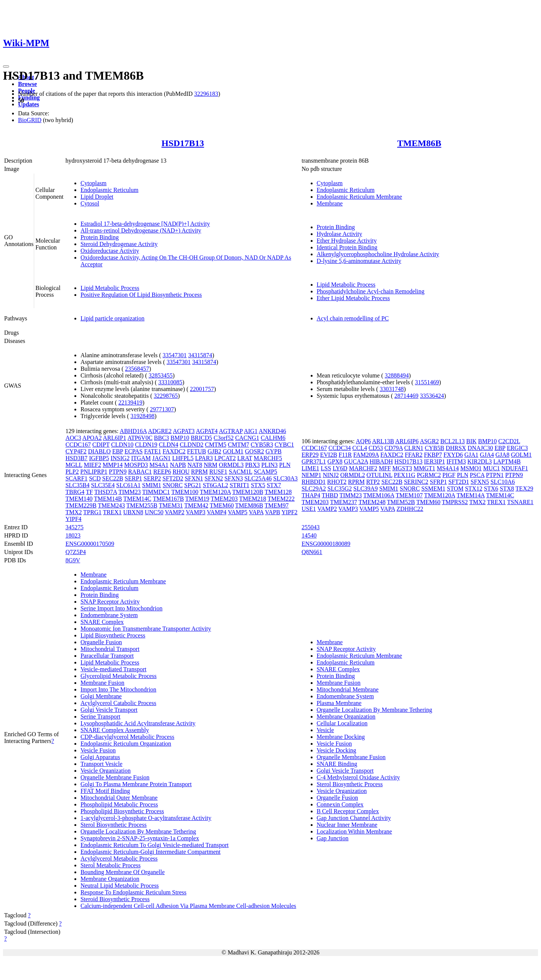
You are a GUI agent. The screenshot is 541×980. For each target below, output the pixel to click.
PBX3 (252, 465)
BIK (471, 441)
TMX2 (74, 512)
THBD (330, 495)
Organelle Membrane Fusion (115, 777)
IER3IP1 (435, 461)
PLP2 (72, 472)
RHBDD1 (314, 482)
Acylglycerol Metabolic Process (119, 858)
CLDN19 (146, 445)
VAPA (256, 512)
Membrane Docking (341, 737)
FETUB (197, 451)
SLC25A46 (258, 478)
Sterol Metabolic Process (110, 865)
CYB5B (435, 448)
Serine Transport (100, 717)
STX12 (474, 488)
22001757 (202, 389)
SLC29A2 (314, 488)
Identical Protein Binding (347, 247)
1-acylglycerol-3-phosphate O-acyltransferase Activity (146, 818)
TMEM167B (168, 499)
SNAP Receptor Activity (110, 602)
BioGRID (30, 120)
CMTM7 (238, 445)
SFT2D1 (459, 482)
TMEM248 (372, 502)
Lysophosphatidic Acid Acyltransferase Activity (138, 723)
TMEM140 (79, 499)
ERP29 (310, 455)
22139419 (130, 402)
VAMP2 (175, 512)
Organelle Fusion (101, 642)
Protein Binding (100, 237)
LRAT (245, 458)
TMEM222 (281, 499)
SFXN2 (214, 478)
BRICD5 (202, 438)
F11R (345, 455)
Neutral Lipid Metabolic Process (119, 886)
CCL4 (360, 448)
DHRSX (456, 448)
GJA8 (502, 455)
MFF (385, 468)
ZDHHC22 (410, 509)
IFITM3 (456, 461)
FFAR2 (414, 455)
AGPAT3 (184, 431)
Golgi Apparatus (100, 757)
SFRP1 (438, 482)
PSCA (477, 475)
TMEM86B (419, 143)
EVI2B (329, 455)
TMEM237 (343, 502)
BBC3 (162, 438)
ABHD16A (133, 431)
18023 (73, 535)
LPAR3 (204, 458)
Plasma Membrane (339, 703)
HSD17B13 (183, 143)
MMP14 (113, 465)
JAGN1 (161, 458)
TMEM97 (277, 505)
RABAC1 (140, 472)
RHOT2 (337, 482)
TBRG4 (75, 492)
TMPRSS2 (455, 502)
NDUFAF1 (515, 468)
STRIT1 (239, 485)
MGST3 (402, 468)
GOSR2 (255, 451)
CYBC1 (284, 445)
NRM (210, 465)
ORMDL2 (353, 475)
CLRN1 (414, 448)
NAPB (178, 465)
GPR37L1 (314, 461)
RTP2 (373, 482)
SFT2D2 (173, 478)
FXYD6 (453, 455)
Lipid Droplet (97, 197)
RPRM (199, 472)
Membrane (330, 203)
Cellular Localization (342, 723)
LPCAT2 (225, 458)
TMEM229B (81, 505)
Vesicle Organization (105, 771)
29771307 (162, 409)
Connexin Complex (340, 804)
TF (90, 492)
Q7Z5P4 (76, 552)
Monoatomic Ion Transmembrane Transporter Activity (146, 629)
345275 (74, 527)
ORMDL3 (231, 465)
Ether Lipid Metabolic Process (353, 298)
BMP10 (180, 438)
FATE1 (153, 451)
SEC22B (113, 478)
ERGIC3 (517, 448)
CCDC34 (340, 448)
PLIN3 (270, 465)
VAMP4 (217, 512)
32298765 (166, 396)
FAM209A (366, 455)
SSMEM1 (433, 488)
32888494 (397, 375)
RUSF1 (218, 472)
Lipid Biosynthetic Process (113, 635)
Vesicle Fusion (98, 750)
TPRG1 (92, 512)
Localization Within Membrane (354, 831)
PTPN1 (495, 475)
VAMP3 (196, 512)
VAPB (273, 512)
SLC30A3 (285, 478)
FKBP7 (433, 455)
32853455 (160, 375)
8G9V (73, 560)
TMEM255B (142, 505)
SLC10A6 (502, 482)
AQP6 (363, 441)
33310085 (170, 382)
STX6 (491, 488)
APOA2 (92, 438)
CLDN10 (122, 445)
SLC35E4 (103, 485)
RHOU (181, 472)
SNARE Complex (102, 622)
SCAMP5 (266, 472)
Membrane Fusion (102, 683)
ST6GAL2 (216, 485)
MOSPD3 (136, 465)
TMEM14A (471, 495)
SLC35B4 (77, 485)
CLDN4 (169, 445)
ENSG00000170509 (90, 544)
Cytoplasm (93, 183)
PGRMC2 (429, 475)
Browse (27, 84)
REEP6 (162, 472)
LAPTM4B (507, 461)
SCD (95, 478)
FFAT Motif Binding (105, 791)
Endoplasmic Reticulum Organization (126, 744)
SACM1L (241, 472)
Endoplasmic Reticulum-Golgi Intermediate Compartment (150, 852)
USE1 (309, 509)
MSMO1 (471, 468)
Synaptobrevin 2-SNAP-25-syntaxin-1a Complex (140, 838)
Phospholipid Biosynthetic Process (122, 811)
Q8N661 (312, 552)
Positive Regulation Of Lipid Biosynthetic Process (141, 295)
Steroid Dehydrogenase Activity (119, 244)
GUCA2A (356, 461)
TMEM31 (171, 505)
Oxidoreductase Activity (110, 251)
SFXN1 (194, 478)
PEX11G (404, 475)
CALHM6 (273, 438)
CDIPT (101, 445)
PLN (285, 465)
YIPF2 (289, 512)
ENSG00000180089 (326, 544)
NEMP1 (311, 475)
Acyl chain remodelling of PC (353, 318)
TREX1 (112, 512)
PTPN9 (118, 472)
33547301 (175, 355)
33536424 (432, 396)
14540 (309, 535)
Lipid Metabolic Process (110, 288)
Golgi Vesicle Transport (109, 710)
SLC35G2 (340, 488)
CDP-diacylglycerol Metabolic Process (127, 737)
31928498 (142, 416)
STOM (455, 488)
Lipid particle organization (112, 318)
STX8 (507, 488)
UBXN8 (133, 512)
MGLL (74, 465)
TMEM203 (224, 499)
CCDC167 (78, 445)
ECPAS (133, 451)
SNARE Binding (337, 764)
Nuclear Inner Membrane (347, 825)
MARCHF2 (363, 468)
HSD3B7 (76, 458)
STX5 (258, 485)
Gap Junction (333, 838)
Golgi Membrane (101, 696)
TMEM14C (137, 499)
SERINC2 (416, 482)
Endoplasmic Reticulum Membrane (360, 197)
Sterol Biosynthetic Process (113, 825)
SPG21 (193, 485)
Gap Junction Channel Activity (354, 818)
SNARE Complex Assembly (115, 730)
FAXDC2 (174, 451)
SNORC (173, 485)
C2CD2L (509, 441)
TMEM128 (278, 492)
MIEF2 (92, 465)
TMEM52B (401, 502)
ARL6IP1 (115, 438)
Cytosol (90, 203)
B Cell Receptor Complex (348, 811)
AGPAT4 (207, 431)
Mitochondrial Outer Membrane (119, 798)
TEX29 (524, 488)
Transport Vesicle (101, 764)
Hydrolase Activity (339, 234)
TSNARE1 (520, 502)
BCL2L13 (453, 441)
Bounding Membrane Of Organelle (122, 872)
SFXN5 (480, 482)
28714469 (407, 396)
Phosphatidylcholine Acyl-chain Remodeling (371, 291)
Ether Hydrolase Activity (347, 241)
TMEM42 (196, 505)
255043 (311, 527)
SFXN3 (233, 478)
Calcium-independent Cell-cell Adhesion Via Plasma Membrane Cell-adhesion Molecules (188, 906)
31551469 (427, 382)
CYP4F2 (76, 451)
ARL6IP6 (407, 441)
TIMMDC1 (156, 492)
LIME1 (311, 468)
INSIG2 (120, 458)
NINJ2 (331, 475)
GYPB (274, 451)
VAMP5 (237, 512)
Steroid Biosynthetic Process (115, 899)
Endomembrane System (109, 615)
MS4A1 (159, 465)
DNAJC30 (481, 448)
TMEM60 (222, 505)
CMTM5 (216, 445)
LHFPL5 (183, 458)
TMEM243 (112, 505)
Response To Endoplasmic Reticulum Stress (133, 892)
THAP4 (311, 495)
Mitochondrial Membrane (348, 689)
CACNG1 (247, 438)
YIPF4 (73, 519)
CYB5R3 (262, 445)
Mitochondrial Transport (110, 649)
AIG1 (251, 431)
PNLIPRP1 (94, 472)
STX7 (274, 485)
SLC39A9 (366, 488)
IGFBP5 (99, 458)
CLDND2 (191, 445)
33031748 (392, 389)
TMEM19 (197, 499)
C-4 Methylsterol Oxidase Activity (358, 777)
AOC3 (73, 438)
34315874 (200, 355)
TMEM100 (185, 492)
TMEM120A (215, 492)
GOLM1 (233, 451)
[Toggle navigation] (6, 66)
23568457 (137, 369)
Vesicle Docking (336, 750)
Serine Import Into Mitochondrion (121, 608)
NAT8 (195, 465)
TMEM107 (409, 495)
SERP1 (133, 478)
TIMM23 (130, 492)
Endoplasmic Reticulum (109, 190)
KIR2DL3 (480, 461)
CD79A (394, 448)
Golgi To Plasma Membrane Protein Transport (136, 784)
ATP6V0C (140, 438)
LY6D (340, 468)
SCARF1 (76, 478)
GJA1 (471, 455)
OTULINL (380, 475)
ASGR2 (429, 441)
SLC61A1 (128, 485)
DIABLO (99, 451)
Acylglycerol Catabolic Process (118, 703)
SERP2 (152, 478)
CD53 (376, 448)
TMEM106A (379, 495)
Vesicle (325, 730)
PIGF (449, 475)
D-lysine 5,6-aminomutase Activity (359, 261)
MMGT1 (425, 468)
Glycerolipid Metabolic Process (119, 676)
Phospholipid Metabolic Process (119, 804)
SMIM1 (152, 485)
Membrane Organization (110, 879)
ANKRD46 (273, 431)
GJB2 (215, 451)
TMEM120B (248, 492)
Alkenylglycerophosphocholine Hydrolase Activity (378, 254)
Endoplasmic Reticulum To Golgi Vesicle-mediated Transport (154, 845)
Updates (29, 104)
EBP (118, 451)
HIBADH (381, 461)
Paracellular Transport (107, 656)
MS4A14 (448, 468)
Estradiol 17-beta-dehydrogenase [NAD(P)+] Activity (145, 224)
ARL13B (383, 441)
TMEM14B (108, 499)
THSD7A (106, 492)
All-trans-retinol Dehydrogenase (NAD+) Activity (141, 230)
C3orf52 (224, 438)
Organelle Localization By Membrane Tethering (138, 831)
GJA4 (487, 455)
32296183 (206, 94)
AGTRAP (230, 431)
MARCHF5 (268, 458)
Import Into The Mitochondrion (118, 689)
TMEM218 (253, 499)
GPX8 (335, 461)
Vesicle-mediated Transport (113, 669)
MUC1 (491, 468)
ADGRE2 (160, 431)
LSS (326, 468)
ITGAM (141, 458)
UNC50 (154, 512)
